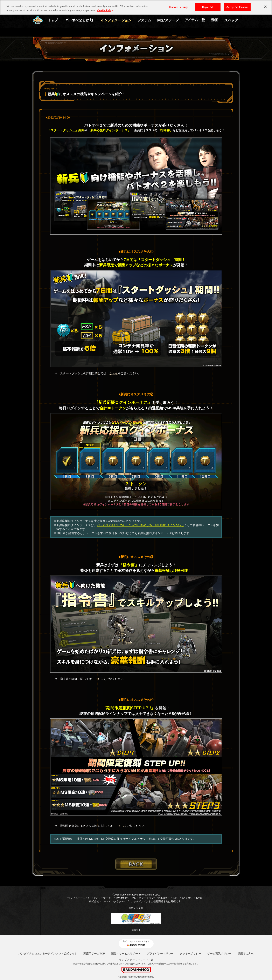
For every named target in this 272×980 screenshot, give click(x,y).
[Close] (265, 6)
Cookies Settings (178, 6)
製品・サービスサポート (126, 954)
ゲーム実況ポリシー (219, 954)
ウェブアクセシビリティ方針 (136, 960)
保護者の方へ (246, 954)
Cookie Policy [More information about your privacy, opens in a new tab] (105, 9)
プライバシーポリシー (160, 954)
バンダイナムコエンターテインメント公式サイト (48, 954)
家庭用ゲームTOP (94, 954)
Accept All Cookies (237, 6)
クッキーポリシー (190, 954)
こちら (113, 373)
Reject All (208, 6)
